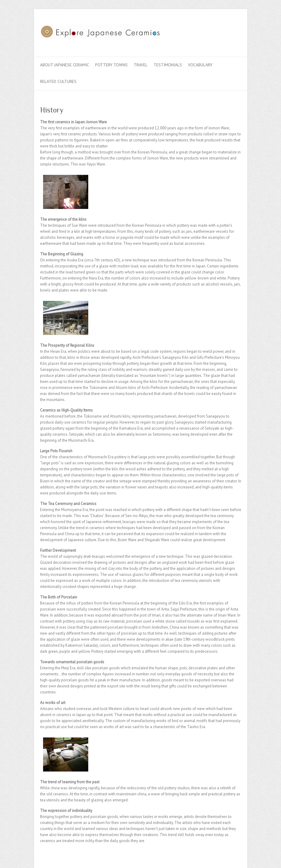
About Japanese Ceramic (65, 65)
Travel (141, 65)
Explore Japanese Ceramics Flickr (226, 31)
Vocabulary (200, 65)
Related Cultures (58, 81)
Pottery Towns (111, 65)
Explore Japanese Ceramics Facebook (208, 31)
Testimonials (168, 65)
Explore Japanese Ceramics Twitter (217, 31)
